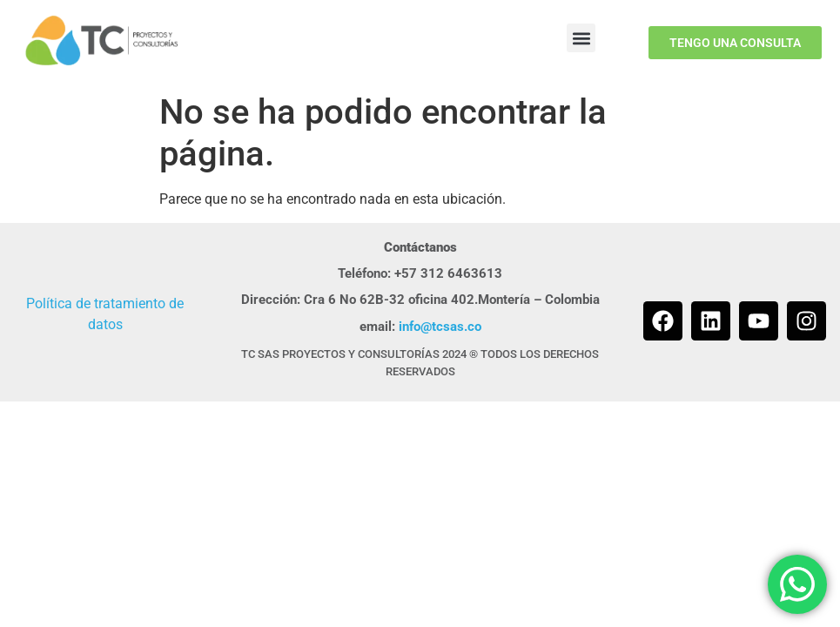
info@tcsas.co (440, 327)
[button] (581, 38)
